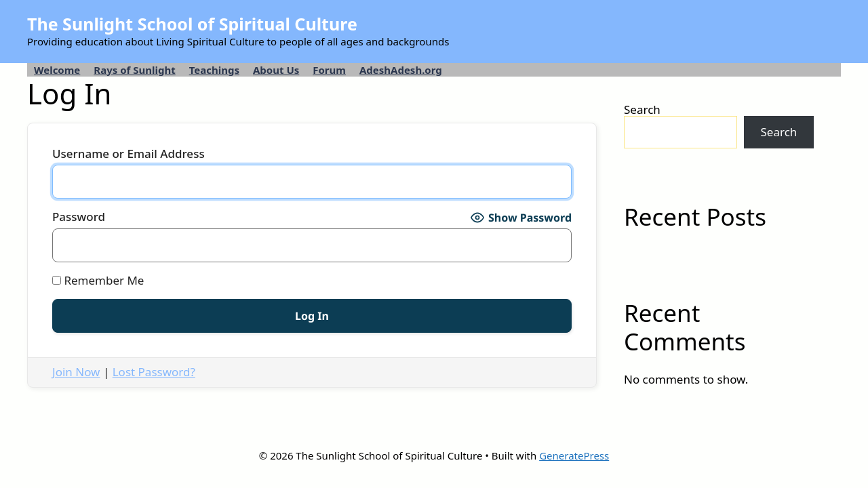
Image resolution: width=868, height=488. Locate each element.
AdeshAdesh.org (401, 70)
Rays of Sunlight (134, 70)
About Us (276, 70)
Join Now (76, 372)
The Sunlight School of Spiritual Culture (192, 24)
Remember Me (98, 281)
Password (79, 217)
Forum (329, 70)
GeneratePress (574, 455)
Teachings (214, 70)
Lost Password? (154, 372)
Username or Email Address (129, 154)
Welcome (57, 70)
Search (642, 109)
